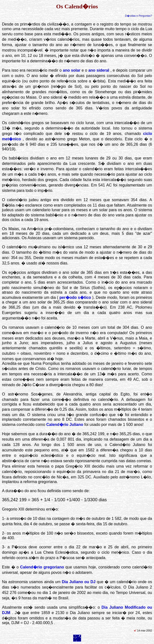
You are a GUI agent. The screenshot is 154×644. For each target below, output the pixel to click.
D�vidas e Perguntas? (139, 16)
